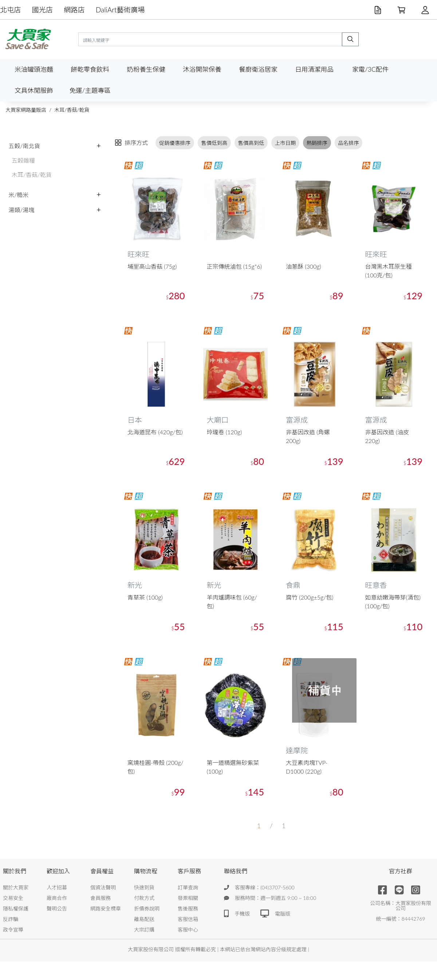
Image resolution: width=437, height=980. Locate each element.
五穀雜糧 (23, 160)
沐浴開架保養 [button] (202, 69)
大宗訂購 (144, 930)
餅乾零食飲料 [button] (90, 69)
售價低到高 (214, 143)
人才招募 (57, 888)
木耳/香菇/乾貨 (72, 110)
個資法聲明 (103, 888)
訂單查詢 (188, 888)
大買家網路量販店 (26, 110)
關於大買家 (16, 888)
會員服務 (101, 898)
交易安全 (13, 898)
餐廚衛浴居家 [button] (258, 69)
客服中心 (188, 930)
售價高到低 (251, 143)
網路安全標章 (106, 909)
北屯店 (11, 10)
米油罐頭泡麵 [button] (34, 69)
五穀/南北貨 (24, 146)
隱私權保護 (16, 909)
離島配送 (144, 919)
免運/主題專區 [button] (90, 90)
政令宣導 (13, 930)
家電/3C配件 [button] (370, 69)
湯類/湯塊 (21, 210)
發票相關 (188, 898)
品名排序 (349, 143)
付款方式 (144, 898)
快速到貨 (144, 888)
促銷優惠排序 (175, 143)
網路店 (74, 10)
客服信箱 (188, 919)
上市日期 (286, 143)
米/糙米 (18, 195)
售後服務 (188, 909)
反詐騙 (11, 919)
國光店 (43, 10)
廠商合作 (57, 898)
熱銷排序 (317, 143)
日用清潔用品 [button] (314, 69)
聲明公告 (57, 909)
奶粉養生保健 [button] (146, 69)
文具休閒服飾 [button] (34, 90)
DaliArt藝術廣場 (120, 10)
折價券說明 (147, 909)
